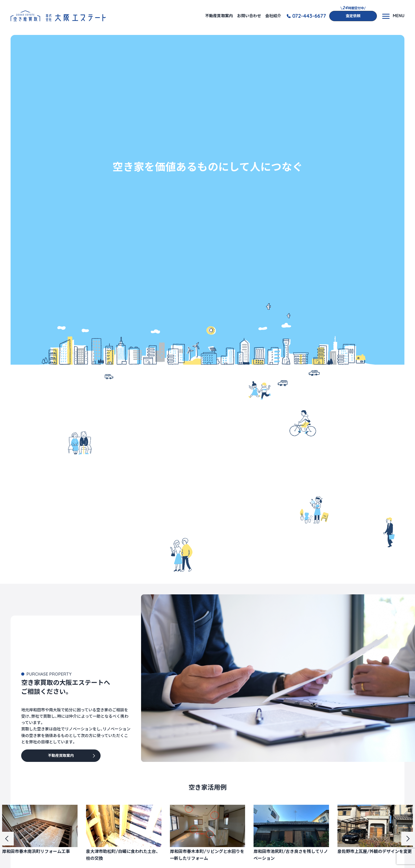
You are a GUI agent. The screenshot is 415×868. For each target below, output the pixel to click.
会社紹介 (273, 16)
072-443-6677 (309, 16)
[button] (7, 839)
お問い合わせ (249, 16)
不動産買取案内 (219, 16)
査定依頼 (353, 16)
